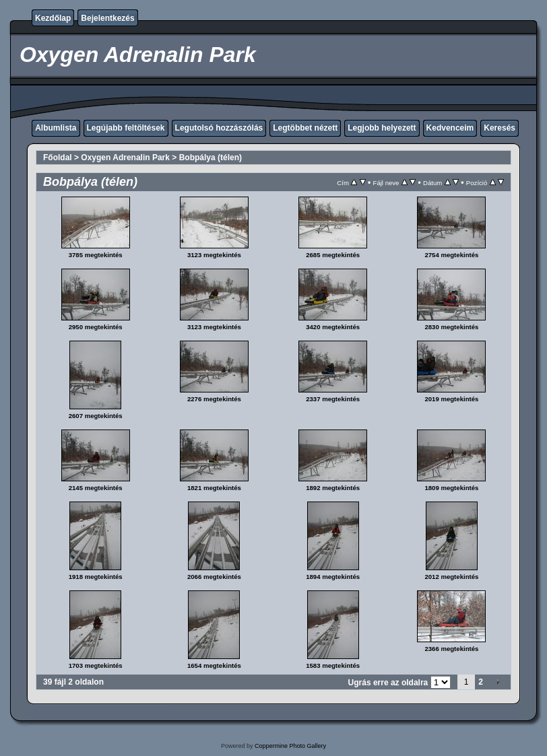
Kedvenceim (450, 128)
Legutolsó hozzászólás (219, 128)
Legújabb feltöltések (126, 128)
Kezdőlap (53, 18)
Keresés (500, 128)
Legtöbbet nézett (305, 128)
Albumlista (56, 128)
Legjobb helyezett (382, 128)
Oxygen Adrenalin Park (125, 158)
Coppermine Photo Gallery (290, 746)
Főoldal (58, 158)
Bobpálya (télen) (211, 158)
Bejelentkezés (107, 18)
